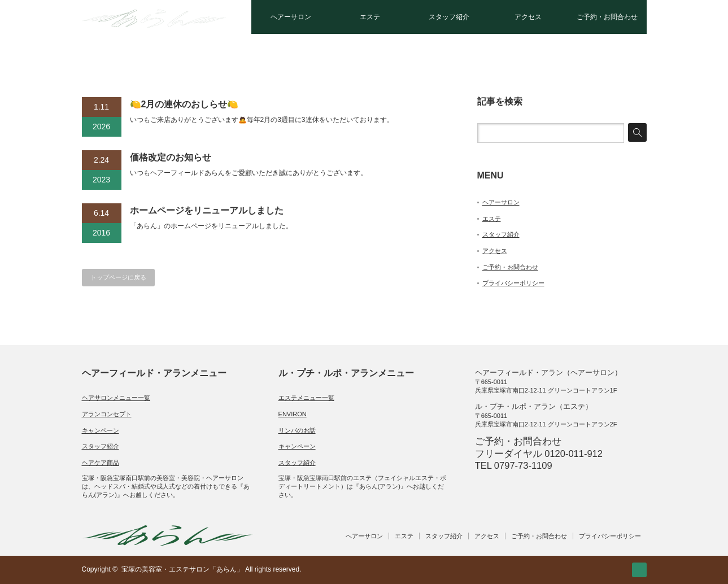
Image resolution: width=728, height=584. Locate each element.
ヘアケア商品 (101, 463)
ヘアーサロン (291, 17)
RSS (639, 570)
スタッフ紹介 (449, 17)
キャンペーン (101, 430)
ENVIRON (293, 414)
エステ (370, 17)
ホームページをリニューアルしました (207, 210)
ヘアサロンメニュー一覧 (116, 398)
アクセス (528, 17)
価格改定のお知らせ (171, 157)
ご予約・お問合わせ (607, 17)
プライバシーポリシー (513, 283)
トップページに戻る (118, 277)
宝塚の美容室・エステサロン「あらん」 (182, 569)
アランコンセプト (107, 414)
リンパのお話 (297, 430)
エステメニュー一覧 (306, 398)
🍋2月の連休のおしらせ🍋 (184, 104)
